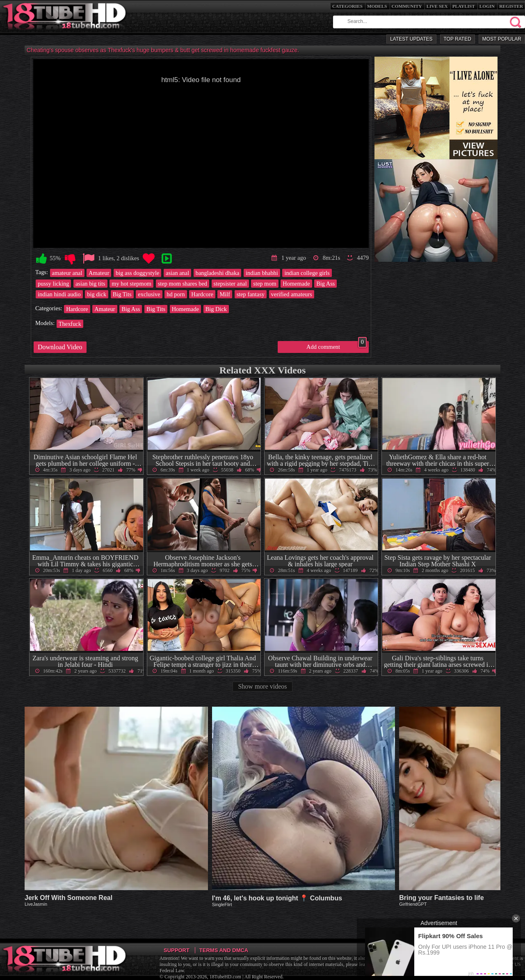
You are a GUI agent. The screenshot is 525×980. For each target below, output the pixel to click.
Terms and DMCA (224, 950)
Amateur (99, 273)
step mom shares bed (183, 284)
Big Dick (216, 309)
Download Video (60, 347)
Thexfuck (70, 324)
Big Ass (325, 284)
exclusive (149, 294)
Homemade (296, 284)
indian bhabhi (262, 273)
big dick (97, 294)
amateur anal (67, 273)
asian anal (177, 273)
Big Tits (122, 294)
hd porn (176, 294)
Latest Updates (411, 39)
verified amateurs (292, 294)
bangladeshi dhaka (218, 273)
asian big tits (90, 284)
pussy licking (53, 284)
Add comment (337, 346)
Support (177, 950)
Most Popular (502, 39)
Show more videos (262, 686)
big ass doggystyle (137, 273)
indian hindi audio (59, 294)
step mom (265, 284)
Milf (225, 294)
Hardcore (202, 294)
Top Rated (458, 39)
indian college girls (307, 273)
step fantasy (251, 294)
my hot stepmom (131, 284)
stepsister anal (230, 284)
